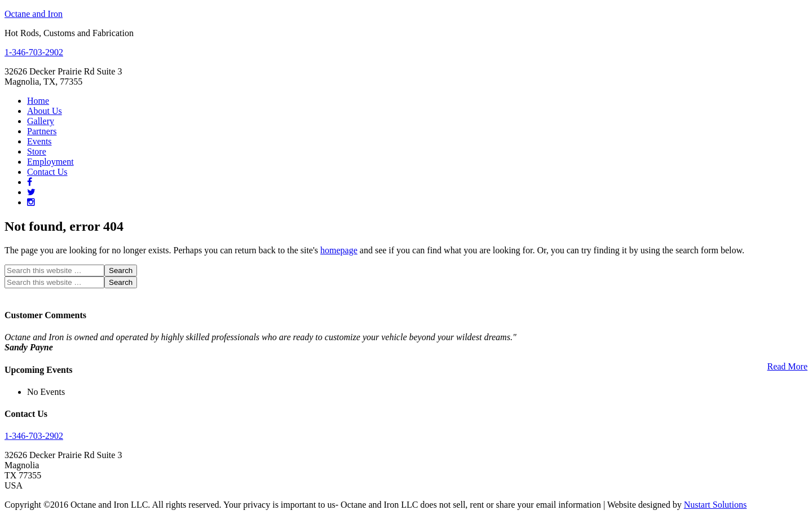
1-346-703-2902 (34, 52)
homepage (339, 250)
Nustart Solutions (716, 505)
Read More (787, 366)
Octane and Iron (34, 14)
